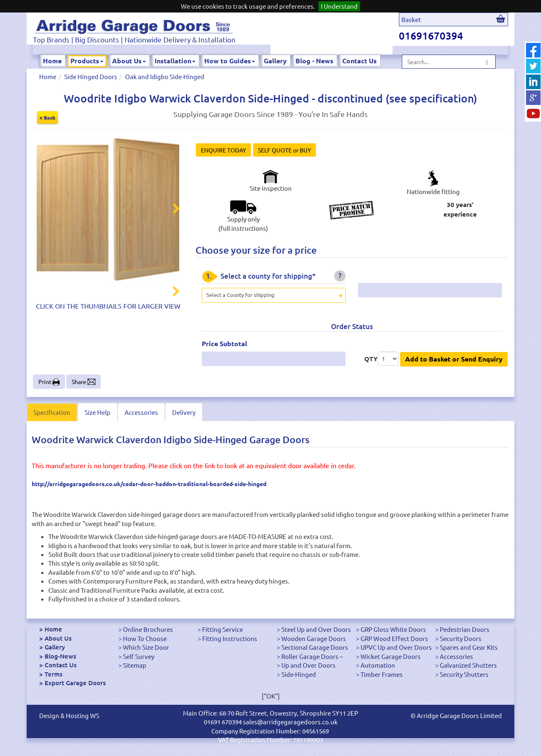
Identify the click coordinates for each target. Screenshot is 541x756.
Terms (54, 674)
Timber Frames (382, 674)
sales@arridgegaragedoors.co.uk (290, 722)
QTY (371, 359)
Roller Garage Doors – (312, 656)
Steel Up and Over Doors (316, 629)
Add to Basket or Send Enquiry (454, 359)
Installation (175, 61)
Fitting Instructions (230, 638)
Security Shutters (464, 674)
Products (87, 61)
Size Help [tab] (98, 412)
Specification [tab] (52, 412)
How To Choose (145, 638)
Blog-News (60, 656)
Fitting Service (223, 629)
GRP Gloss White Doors (393, 629)
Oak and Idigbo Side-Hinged (165, 76)
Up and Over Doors (308, 665)
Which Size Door (146, 647)
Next (171, 210)
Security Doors (461, 638)
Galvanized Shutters (468, 665)
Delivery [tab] (184, 412)
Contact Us (359, 61)
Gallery (275, 61)
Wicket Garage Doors (391, 656)
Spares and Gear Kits (469, 647)
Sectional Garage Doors (315, 647)
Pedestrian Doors (465, 629)
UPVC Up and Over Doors (396, 647)
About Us (129, 61)
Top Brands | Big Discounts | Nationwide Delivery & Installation (134, 39)
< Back (48, 117)
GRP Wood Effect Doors (394, 638)
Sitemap (135, 665)
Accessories (456, 656)
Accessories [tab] (141, 412)
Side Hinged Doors (91, 76)
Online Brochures (148, 629)
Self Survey (139, 656)
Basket (411, 19)
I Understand (339, 6)
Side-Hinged (299, 674)
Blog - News (314, 61)
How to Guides (230, 61)
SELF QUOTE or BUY (284, 150)
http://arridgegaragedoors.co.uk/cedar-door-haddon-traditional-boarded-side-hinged (149, 484)
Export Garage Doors (75, 683)
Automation (378, 665)
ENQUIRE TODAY (223, 150)
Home (52, 61)
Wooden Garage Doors (314, 638)
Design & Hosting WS (69, 715)
